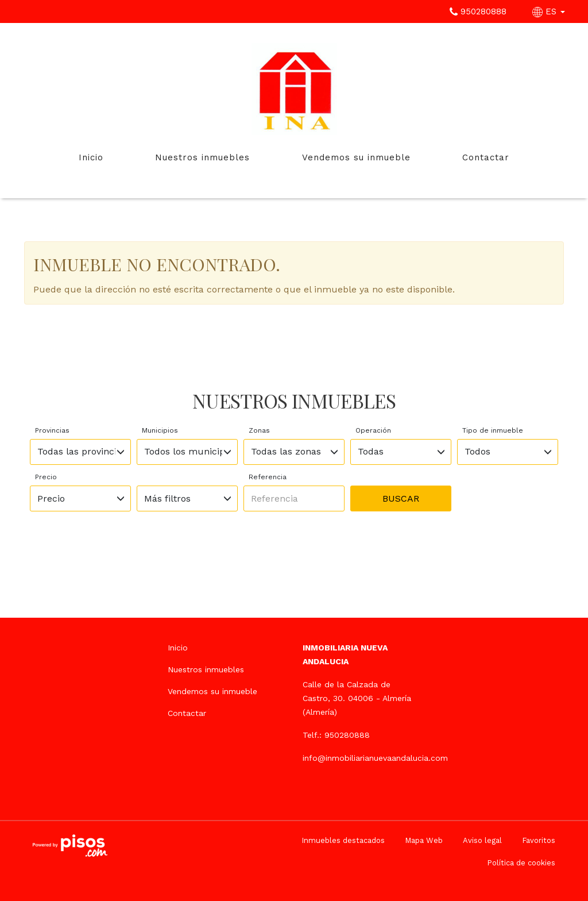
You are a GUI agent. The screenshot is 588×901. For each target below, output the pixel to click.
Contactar (486, 157)
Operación (373, 430)
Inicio (91, 157)
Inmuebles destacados (343, 840)
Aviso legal (482, 840)
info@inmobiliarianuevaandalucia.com (375, 758)
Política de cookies (521, 863)
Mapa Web (424, 840)
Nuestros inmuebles (202, 157)
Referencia (268, 477)
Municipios (160, 430)
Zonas (259, 430)
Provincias (52, 430)
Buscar (401, 498)
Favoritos (539, 840)
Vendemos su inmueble (356, 157)
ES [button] (550, 11)
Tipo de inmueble (493, 430)
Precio (46, 477)
